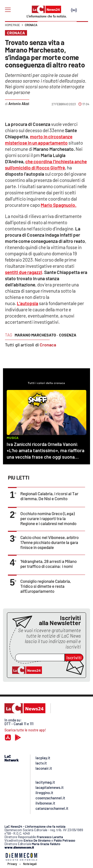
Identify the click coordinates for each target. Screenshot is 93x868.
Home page (12, 25)
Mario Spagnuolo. (59, 205)
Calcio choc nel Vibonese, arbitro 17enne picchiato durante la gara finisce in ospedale (49, 542)
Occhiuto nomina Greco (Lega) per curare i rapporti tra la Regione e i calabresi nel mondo (48, 518)
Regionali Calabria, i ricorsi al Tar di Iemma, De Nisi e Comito (49, 496)
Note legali (30, 864)
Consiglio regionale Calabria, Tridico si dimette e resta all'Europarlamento (46, 586)
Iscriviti (74, 657)
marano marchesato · (36, 335)
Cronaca (31, 25)
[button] (82, 27)
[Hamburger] (8, 10)
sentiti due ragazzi (24, 272)
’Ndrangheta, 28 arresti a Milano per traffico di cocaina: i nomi (48, 564)
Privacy (12, 864)
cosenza (68, 335)
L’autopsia (28, 303)
